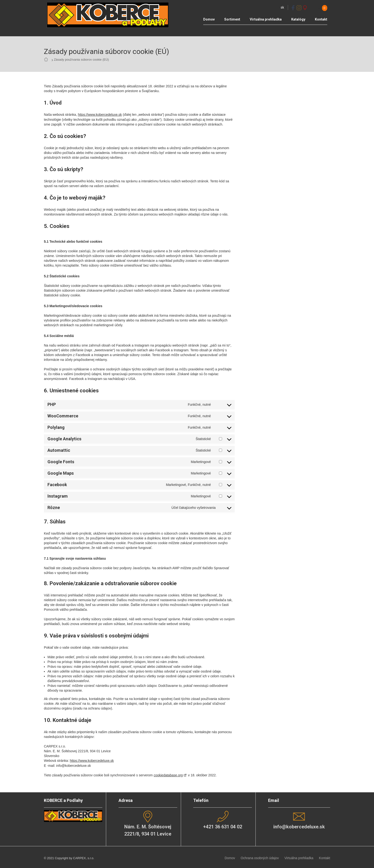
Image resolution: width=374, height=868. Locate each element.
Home (47, 60)
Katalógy (298, 19)
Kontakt (321, 19)
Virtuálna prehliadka (266, 19)
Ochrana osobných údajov (263, 856)
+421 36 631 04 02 (223, 825)
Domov (209, 19)
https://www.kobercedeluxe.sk (100, 114)
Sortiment (232, 19)
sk (282, 8)
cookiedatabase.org (168, 774)
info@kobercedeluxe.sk (299, 825)
